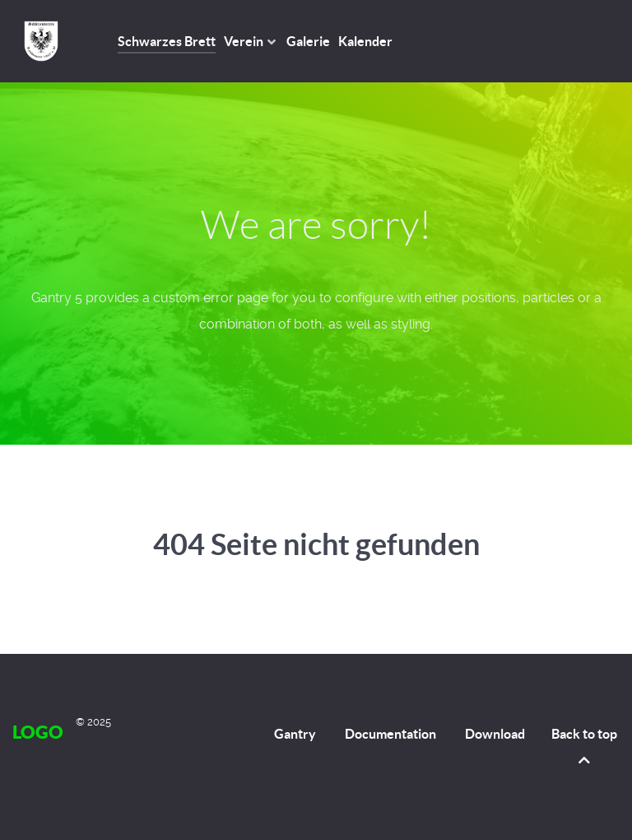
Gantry (295, 734)
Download (495, 734)
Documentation (390, 734)
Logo (38, 732)
